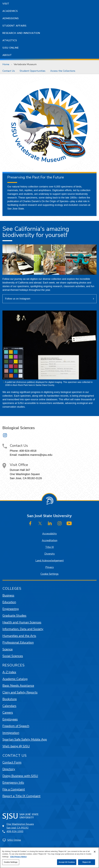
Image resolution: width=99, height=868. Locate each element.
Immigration (11, 733)
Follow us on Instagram (18, 299)
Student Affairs (14, 26)
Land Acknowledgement (50, 561)
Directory (9, 769)
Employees (10, 719)
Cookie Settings (49, 574)
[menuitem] (9, 71)
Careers (8, 712)
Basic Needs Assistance (18, 686)
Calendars (9, 706)
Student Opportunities (33, 71)
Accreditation (50, 540)
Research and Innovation (21, 33)
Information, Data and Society (23, 629)
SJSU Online (11, 48)
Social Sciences (13, 656)
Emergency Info (13, 783)
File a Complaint (14, 789)
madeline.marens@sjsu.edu (35, 455)
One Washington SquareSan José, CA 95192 (20, 826)
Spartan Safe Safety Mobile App (25, 739)
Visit (6, 4)
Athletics (10, 40)
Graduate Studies (14, 616)
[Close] (95, 852)
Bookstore (10, 699)
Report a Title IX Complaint (21, 796)
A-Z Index (9, 672)
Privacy (50, 567)
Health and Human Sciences (22, 622)
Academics (10, 11)
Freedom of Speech (16, 726)
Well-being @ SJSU (16, 746)
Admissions (11, 18)
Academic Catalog (15, 679)
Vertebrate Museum (25, 64)
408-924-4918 (28, 451)
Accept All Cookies (67, 862)
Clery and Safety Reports (20, 692)
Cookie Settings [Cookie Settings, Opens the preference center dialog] (11, 862)
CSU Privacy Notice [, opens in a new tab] (18, 857)
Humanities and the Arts (19, 636)
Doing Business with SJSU (20, 776)
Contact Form (12, 762)
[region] (49, 858)
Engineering (11, 609)
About (7, 55)
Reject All (87, 862)
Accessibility (49, 534)
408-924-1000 (15, 831)
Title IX (49, 547)
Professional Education (18, 642)
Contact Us (9, 71)
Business (8, 595)
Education (9, 602)
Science (8, 649)
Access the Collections (63, 71)
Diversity (50, 554)
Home (6, 64)
